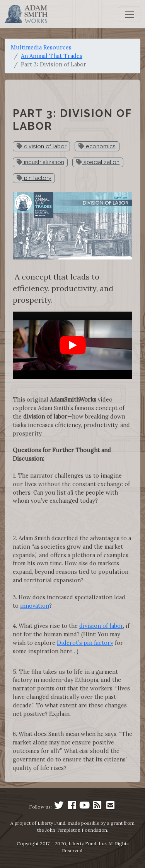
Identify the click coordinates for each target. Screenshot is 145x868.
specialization (98, 162)
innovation (35, 606)
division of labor (42, 146)
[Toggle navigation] (130, 14)
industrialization (40, 162)
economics (97, 146)
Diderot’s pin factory (85, 643)
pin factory (34, 178)
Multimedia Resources (41, 47)
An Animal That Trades (52, 56)
